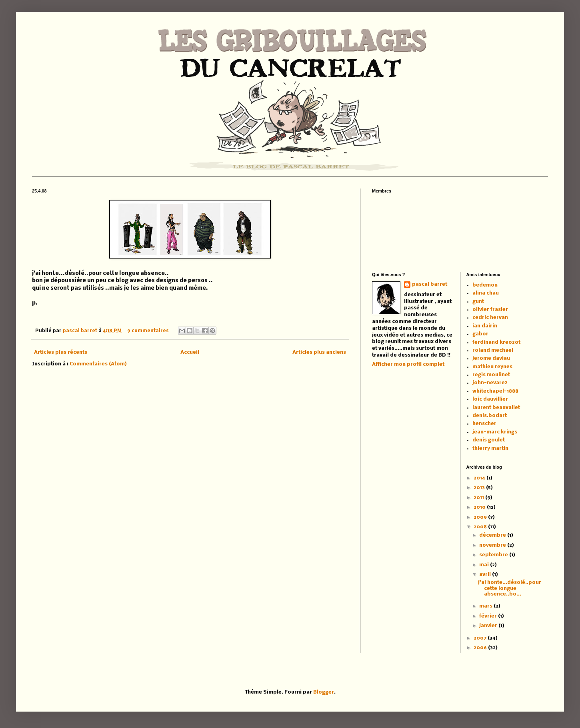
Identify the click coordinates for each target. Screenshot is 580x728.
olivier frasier (490, 310)
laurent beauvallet (496, 408)
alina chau (486, 293)
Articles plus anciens (319, 352)
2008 (481, 527)
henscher (484, 424)
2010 (480, 507)
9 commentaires (148, 331)
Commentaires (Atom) (98, 364)
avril (486, 575)
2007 (481, 638)
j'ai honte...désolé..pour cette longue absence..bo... (510, 588)
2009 (481, 517)
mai (485, 565)
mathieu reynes (492, 367)
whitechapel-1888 (495, 391)
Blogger (324, 692)
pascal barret (81, 331)
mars (486, 606)
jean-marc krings (495, 432)
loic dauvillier (490, 399)
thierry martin (490, 448)
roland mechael (493, 350)
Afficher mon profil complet (408, 364)
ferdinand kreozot (496, 342)
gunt (478, 302)
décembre (493, 535)
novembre (493, 545)
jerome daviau (491, 358)
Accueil (190, 352)
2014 (480, 478)
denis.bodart (490, 416)
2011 (479, 498)
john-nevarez (490, 383)
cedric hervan (490, 318)
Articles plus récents (61, 352)
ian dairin (485, 326)
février (489, 616)
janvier (489, 626)
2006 (481, 648)
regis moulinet (491, 375)
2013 (480, 488)
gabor (480, 334)
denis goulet (489, 440)
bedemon (485, 285)
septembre (494, 555)
